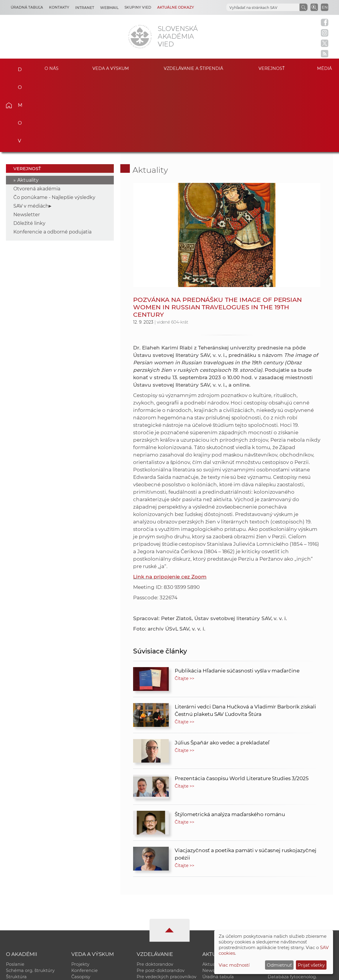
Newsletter (27, 141)
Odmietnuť (279, 965)
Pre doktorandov (155, 890)
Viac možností (234, 965)
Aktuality (28, 106)
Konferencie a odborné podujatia (52, 158)
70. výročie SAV (219, 909)
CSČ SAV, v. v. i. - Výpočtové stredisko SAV (94, 973)
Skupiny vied (138, 7)
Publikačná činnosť (92, 909)
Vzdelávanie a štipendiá (194, 68)
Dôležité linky (29, 149)
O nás (51, 68)
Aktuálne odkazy (176, 7)
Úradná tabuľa (218, 903)
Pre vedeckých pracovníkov (167, 903)
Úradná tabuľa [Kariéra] (27, 7)
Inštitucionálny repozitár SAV (299, 890)
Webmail (109, 8)
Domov (17, 68)
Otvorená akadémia (37, 115)
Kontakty (59, 7)
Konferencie (85, 896)
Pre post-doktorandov (161, 896)
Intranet (85, 8)
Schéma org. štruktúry (30, 896)
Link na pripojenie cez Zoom (170, 503)
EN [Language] (325, 7)
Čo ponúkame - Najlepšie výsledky (54, 123)
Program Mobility (156, 921)
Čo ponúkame (218, 921)
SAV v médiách (31, 132)
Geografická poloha (27, 915)
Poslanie (15, 890)
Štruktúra (16, 903)
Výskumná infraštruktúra (98, 915)
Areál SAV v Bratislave (226, 915)
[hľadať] (262, 8)
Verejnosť (271, 68)
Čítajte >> (185, 604)
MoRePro (147, 909)
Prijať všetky (311, 965)
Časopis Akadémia (288, 915)
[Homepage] (140, 37)
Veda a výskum (111, 68)
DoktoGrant (149, 915)
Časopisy (81, 903)
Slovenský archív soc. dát (295, 896)
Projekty (80, 890)
